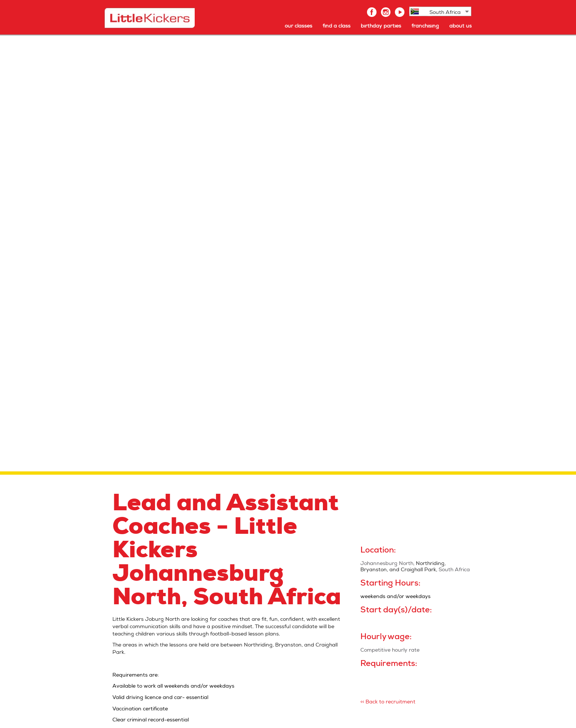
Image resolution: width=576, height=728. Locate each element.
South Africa (445, 12)
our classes (298, 26)
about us (460, 26)
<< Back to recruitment (388, 702)
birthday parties (381, 26)
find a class (336, 26)
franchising (425, 26)
